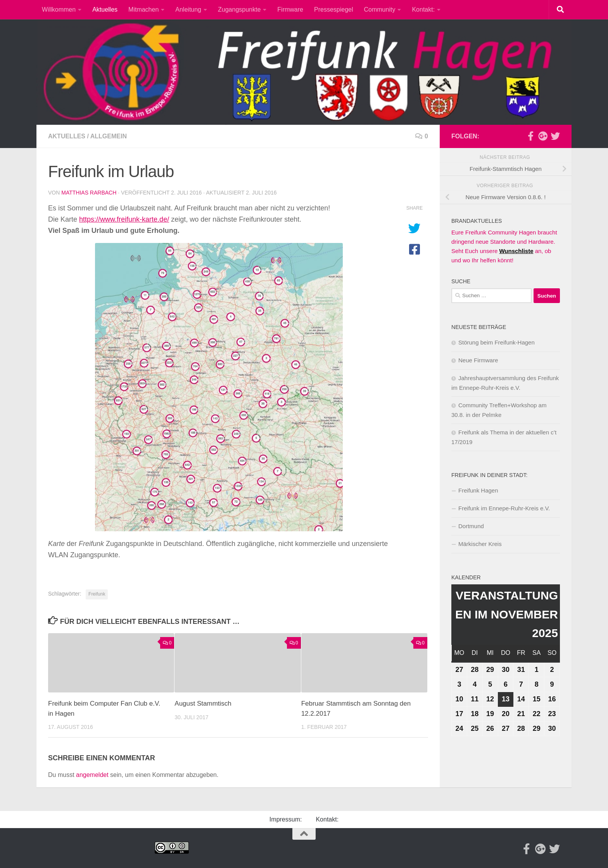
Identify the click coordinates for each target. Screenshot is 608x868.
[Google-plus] (543, 136)
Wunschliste (516, 251)
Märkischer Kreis (480, 544)
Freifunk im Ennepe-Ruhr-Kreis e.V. (504, 508)
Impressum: (286, 819)
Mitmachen (143, 9)
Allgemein (109, 136)
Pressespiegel (334, 9)
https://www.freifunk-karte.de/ (124, 219)
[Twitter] (555, 136)
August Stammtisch (203, 704)
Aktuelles (105, 9)
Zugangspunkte (239, 9)
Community (380, 9)
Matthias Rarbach (89, 193)
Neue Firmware (478, 360)
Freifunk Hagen (478, 490)
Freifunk (97, 594)
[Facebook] (530, 136)
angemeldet (92, 775)
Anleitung (188, 9)
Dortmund (471, 526)
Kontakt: (423, 9)
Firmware (290, 9)
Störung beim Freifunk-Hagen (497, 342)
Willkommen (59, 9)
